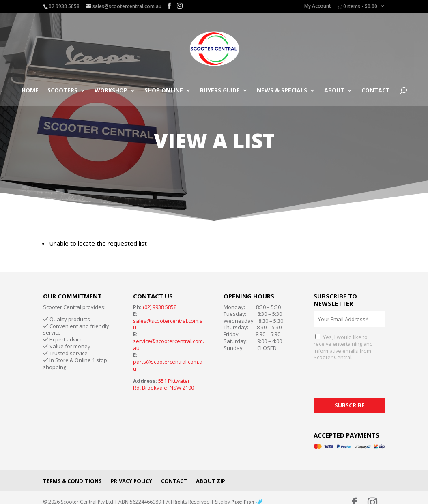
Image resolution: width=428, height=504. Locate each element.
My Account (318, 6)
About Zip (211, 481)
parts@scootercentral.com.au (168, 365)
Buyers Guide (220, 91)
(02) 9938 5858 (160, 307)
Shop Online (164, 91)
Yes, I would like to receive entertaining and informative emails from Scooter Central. (343, 347)
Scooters (62, 91)
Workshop (111, 91)
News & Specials (282, 91)
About (334, 91)
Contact (376, 91)
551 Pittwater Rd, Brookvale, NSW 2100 (163, 384)
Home (30, 91)
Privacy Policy (131, 481)
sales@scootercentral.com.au (168, 324)
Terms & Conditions (72, 481)
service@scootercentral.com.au (169, 344)
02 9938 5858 (64, 6)
